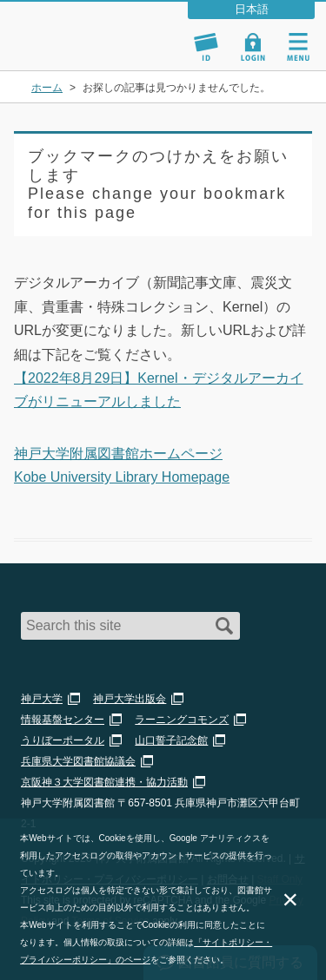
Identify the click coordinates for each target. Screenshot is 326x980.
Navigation (298, 47)
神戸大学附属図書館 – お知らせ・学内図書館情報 (94, 28)
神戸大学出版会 (130, 699)
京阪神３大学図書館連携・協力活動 (104, 782)
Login (253, 47)
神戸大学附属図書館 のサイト (74, 49)
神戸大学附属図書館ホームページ (118, 454)
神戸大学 (42, 699)
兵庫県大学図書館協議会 (78, 761)
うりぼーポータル (63, 740)
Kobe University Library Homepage (122, 477)
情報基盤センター (63, 720)
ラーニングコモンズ (182, 720)
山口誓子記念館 (171, 740)
